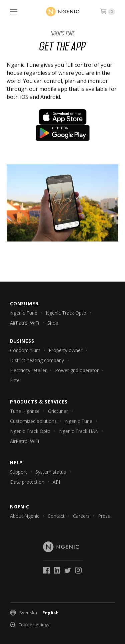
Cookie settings (34, 625)
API (56, 482)
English (50, 613)
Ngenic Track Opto (66, 313)
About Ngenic (25, 516)
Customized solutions (33, 421)
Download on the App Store (63, 117)
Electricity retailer (28, 370)
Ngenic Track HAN (79, 431)
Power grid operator (77, 370)
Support (18, 472)
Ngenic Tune (63, 33)
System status (51, 472)
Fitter (16, 380)
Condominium (25, 350)
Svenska (28, 613)
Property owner (65, 350)
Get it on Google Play (63, 133)
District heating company (37, 360)
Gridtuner (58, 411)
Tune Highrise (25, 411)
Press (104, 516)
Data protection (27, 482)
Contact (56, 516)
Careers (81, 516)
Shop (53, 323)
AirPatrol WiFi (24, 323)
